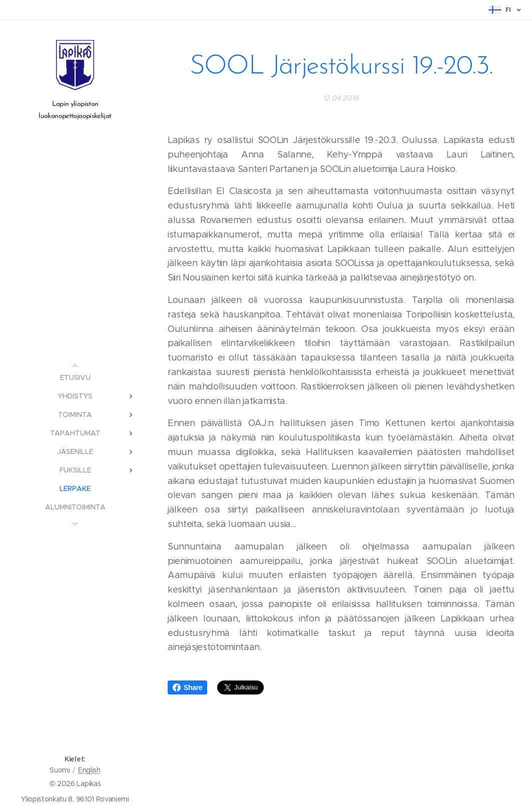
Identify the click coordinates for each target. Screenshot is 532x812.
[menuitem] (75, 378)
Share (187, 687)
